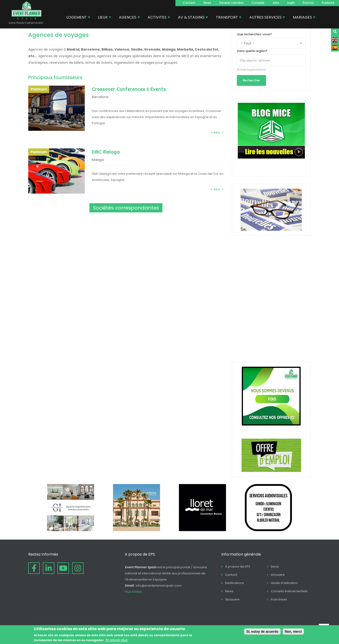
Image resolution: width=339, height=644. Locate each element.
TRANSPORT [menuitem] (227, 18)
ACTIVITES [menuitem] (157, 18)
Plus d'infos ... (135, 592)
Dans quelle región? (252, 51)
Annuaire (278, 575)
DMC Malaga (106, 152)
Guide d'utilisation (284, 583)
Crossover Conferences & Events (129, 89)
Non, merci (293, 632)
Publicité (328, 3)
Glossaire (232, 599)
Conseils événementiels (289, 591)
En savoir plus (117, 640)
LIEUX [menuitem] (103, 18)
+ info (215, 133)
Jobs (276, 3)
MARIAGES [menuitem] (303, 18)
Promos (308, 3)
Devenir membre (231, 3)
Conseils (258, 3)
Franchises (279, 599)
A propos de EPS (238, 566)
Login (291, 3)
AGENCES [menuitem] (128, 18)
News (207, 3)
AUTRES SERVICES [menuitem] (266, 18)
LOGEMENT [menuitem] (77, 18)
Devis (275, 566)
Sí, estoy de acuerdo (262, 632)
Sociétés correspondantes (126, 208)
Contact (189, 3)
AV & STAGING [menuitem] (192, 18)
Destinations (234, 583)
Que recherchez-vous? (254, 34)
